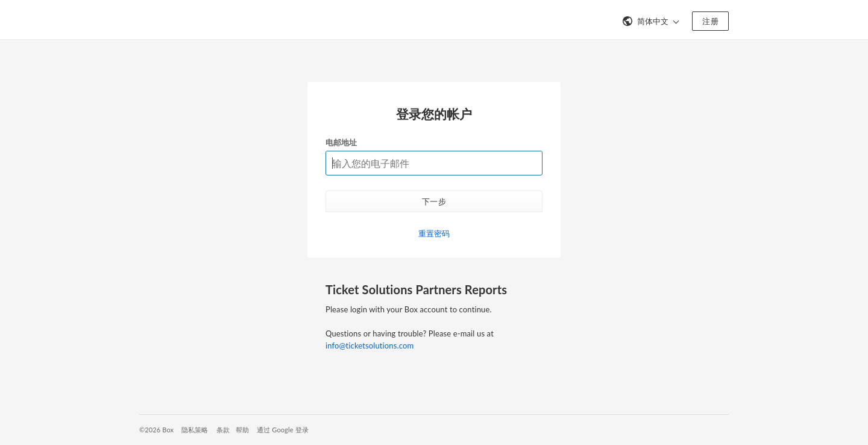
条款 (223, 430)
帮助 (242, 430)
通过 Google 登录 (283, 430)
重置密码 (434, 233)
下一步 (434, 201)
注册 (710, 21)
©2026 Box (156, 430)
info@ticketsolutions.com (370, 346)
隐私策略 (195, 430)
